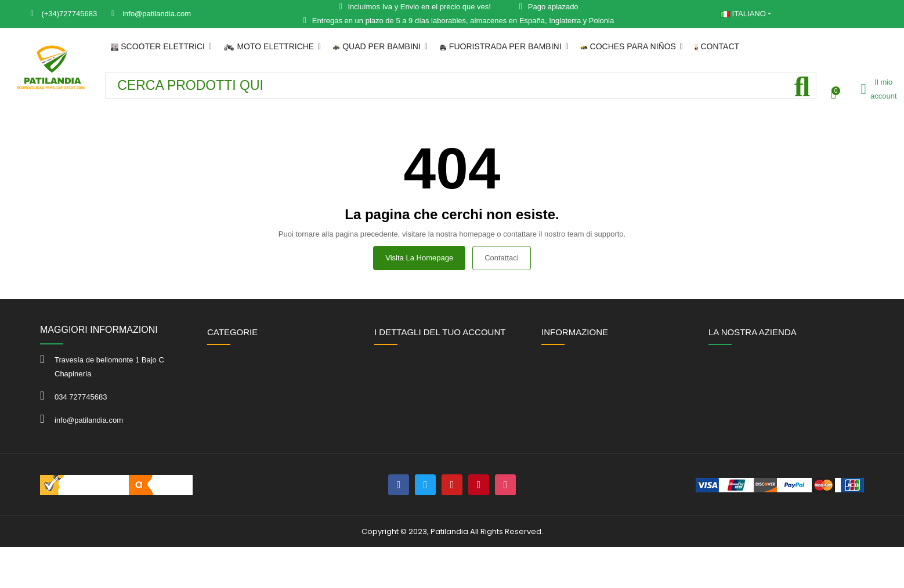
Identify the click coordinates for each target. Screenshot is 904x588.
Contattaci (502, 258)
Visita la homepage (419, 258)
